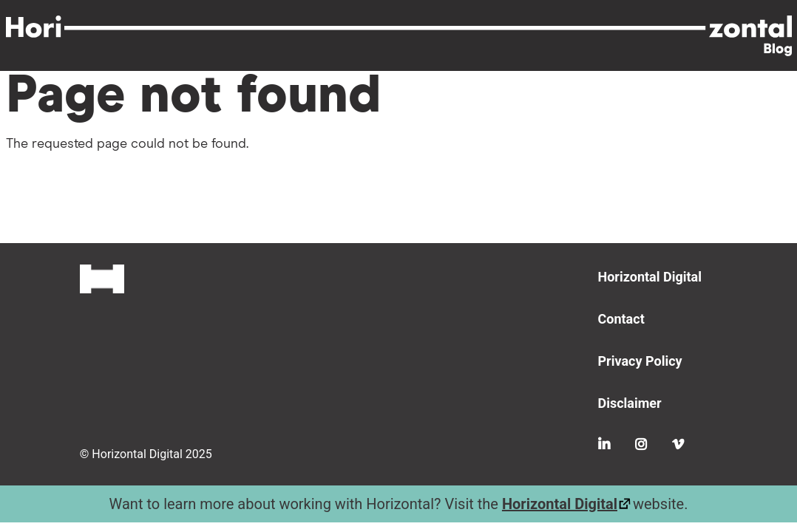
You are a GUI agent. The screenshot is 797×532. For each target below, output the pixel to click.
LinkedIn (604, 444)
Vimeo (678, 444)
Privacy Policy (640, 361)
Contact (621, 319)
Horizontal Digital (650, 277)
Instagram (641, 444)
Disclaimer (630, 403)
